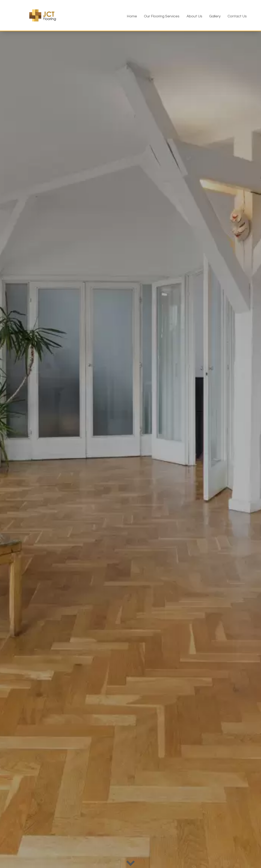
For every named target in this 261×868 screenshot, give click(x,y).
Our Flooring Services (162, 16)
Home (132, 16)
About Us (194, 16)
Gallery (215, 16)
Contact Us (237, 16)
